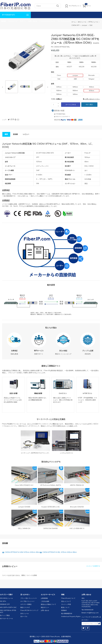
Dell (59, 79)
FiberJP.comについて (47, 21)
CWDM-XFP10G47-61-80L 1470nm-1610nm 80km (60, 552)
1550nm (75, 91)
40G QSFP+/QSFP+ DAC (8, 607)
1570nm (92, 91)
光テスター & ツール (6, 619)
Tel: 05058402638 (64, 21)
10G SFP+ (3, 601)
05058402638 (89, 610)
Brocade (91, 75)
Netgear (91, 79)
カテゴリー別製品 (26, 604)
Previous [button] (3, 87)
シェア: (4, 120)
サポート (23, 21)
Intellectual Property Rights (71, 617)
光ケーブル (24, 617)
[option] (12, 87)
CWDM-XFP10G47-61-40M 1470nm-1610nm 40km (22, 552)
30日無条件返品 (61, 114)
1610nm (75, 94)
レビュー (26, 134)
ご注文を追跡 (45, 601)
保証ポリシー (45, 607)
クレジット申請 (66, 604)
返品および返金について (48, 604)
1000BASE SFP (5, 604)
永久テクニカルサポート (63, 117)
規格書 (15, 134)
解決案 (4, 21)
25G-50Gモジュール (6, 598)
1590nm (59, 94)
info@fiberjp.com (92, 613)
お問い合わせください (91, 99)
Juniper (75, 76)
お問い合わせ (33, 21)
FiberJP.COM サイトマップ (29, 610)
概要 (6, 134)
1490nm (75, 87)
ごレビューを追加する (93, 566)
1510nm (92, 87)
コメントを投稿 (32, 575)
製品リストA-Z (25, 607)
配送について (65, 607)
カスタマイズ (13, 21)
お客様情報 (44, 598)
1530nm (59, 91)
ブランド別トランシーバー (29, 598)
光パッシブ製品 (5, 615)
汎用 (75, 79)
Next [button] (47, 87)
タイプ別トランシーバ (27, 601)
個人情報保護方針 (67, 614)
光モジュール (25, 614)
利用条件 (64, 610)
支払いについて (66, 601)
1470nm (59, 87)
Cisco (59, 75)
